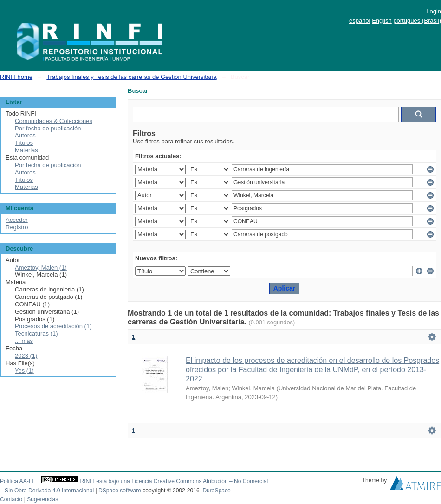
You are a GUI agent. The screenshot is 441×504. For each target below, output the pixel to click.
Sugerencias (42, 499)
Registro (17, 227)
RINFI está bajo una (105, 481)
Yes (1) (24, 371)
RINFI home (16, 77)
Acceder (17, 220)
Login (434, 11)
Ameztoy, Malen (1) (41, 268)
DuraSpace (216, 491)
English (382, 21)
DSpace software (120, 491)
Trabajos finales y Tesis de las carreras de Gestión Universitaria (131, 77)
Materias (26, 150)
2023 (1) (26, 356)
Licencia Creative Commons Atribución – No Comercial (200, 481)
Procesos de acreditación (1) (53, 326)
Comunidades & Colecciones (54, 121)
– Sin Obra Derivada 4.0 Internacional (47, 491)
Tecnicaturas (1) (36, 333)
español (360, 21)
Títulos (24, 143)
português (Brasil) (417, 21)
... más (24, 341)
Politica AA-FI (17, 481)
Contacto (11, 499)
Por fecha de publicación (48, 128)
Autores (25, 135)
